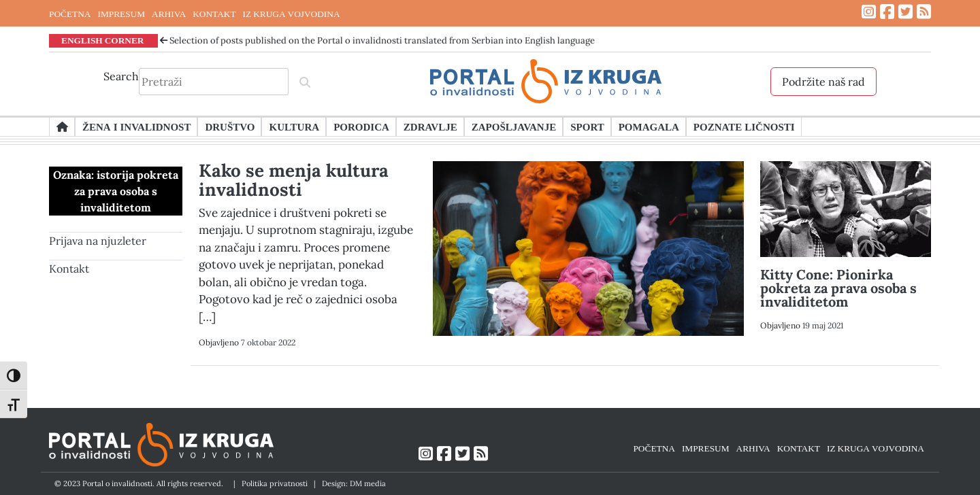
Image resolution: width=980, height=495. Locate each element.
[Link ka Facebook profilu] (887, 12)
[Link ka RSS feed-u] (924, 12)
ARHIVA (169, 14)
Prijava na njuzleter (98, 241)
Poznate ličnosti (744, 126)
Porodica (361, 126)
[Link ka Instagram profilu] (869, 12)
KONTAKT (214, 14)
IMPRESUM (121, 14)
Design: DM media (354, 483)
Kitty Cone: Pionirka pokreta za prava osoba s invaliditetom (838, 288)
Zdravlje (430, 126)
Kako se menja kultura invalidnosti (294, 180)
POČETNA (70, 14)
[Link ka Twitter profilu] (905, 12)
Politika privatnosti (275, 483)
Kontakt (69, 269)
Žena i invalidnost (136, 126)
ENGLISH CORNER (103, 40)
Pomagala (649, 126)
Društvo (230, 126)
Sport (587, 126)
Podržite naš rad (823, 82)
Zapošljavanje (514, 126)
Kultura (294, 126)
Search (121, 76)
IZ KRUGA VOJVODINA (292, 14)
